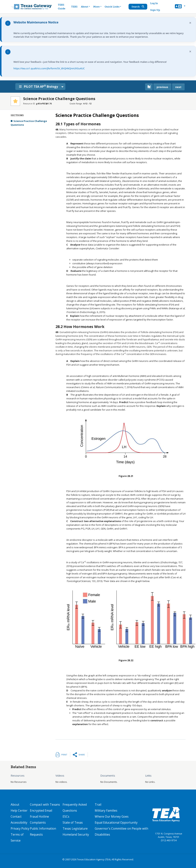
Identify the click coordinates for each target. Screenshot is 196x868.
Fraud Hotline (39, 816)
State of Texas (73, 822)
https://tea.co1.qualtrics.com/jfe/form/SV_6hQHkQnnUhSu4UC (49, 68)
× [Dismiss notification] (190, 23)
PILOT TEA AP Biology (40, 86)
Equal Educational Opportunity (116, 822)
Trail (98, 805)
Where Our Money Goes (112, 816)
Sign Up (155, 10)
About (15, 805)
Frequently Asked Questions (75, 807)
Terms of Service (17, 837)
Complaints (38, 822)
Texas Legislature (75, 828)
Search (138, 7)
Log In (154, 3)
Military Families (106, 810)
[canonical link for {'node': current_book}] (149, 87)
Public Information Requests (43, 831)
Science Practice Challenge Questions (29, 123)
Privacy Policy (20, 828)
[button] (180, 7)
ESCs (66, 816)
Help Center (19, 810)
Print (64, 755)
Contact (16, 816)
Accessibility (19, 822)
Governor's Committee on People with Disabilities (121, 831)
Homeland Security (76, 834)
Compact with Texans (45, 805)
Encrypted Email (41, 810)
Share (82, 755)
